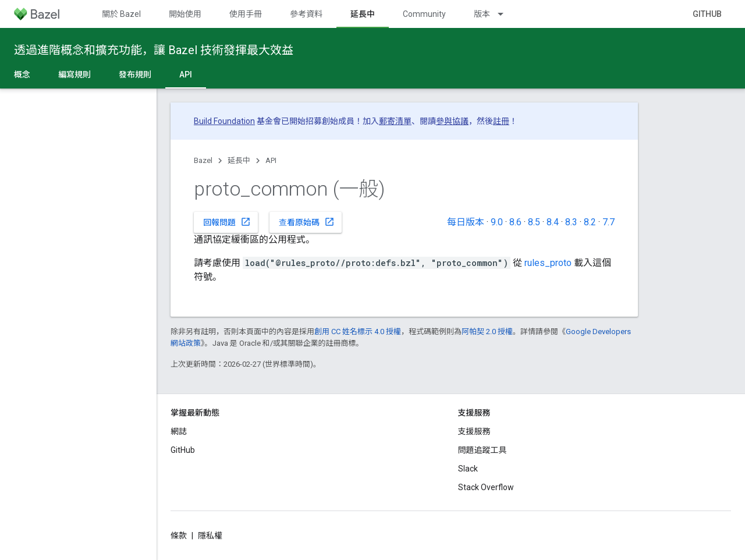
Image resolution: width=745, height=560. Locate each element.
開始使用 (185, 14)
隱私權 (210, 536)
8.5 (534, 222)
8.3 (571, 222)
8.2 (590, 222)
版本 (482, 14)
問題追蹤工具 (483, 450)
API (271, 160)
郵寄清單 (395, 121)
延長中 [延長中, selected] (363, 14)
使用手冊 (246, 14)
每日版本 (466, 222)
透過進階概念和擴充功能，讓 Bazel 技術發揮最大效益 (154, 50)
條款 (179, 536)
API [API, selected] (186, 75)
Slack (468, 469)
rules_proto (548, 263)
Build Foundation (224, 121)
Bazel (203, 160)
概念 (22, 75)
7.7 (609, 222)
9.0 (497, 222)
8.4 (553, 222)
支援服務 (474, 431)
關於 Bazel (121, 14)
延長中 (239, 160)
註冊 (501, 121)
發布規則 (135, 75)
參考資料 (306, 14)
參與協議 (452, 121)
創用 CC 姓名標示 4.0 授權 (358, 332)
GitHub (707, 14)
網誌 (179, 431)
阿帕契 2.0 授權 (487, 332)
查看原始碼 (307, 222)
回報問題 (227, 222)
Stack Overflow (486, 487)
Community (424, 14)
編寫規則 (74, 75)
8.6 (515, 222)
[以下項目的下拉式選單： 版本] (506, 14)
